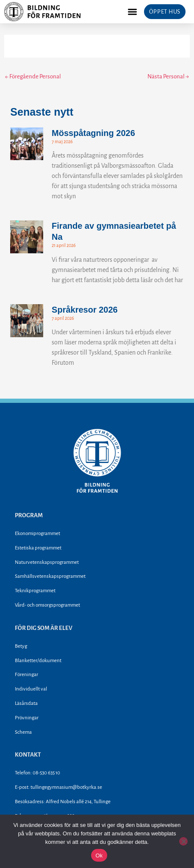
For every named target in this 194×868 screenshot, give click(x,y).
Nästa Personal (168, 76)
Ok (99, 856)
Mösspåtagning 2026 (93, 133)
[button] (132, 12)
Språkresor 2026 (85, 310)
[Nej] (183, 841)
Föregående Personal (33, 76)
